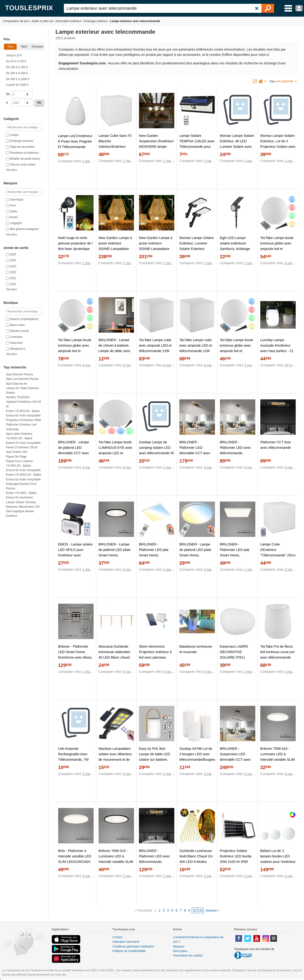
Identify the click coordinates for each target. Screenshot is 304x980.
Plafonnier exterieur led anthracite (21, 427)
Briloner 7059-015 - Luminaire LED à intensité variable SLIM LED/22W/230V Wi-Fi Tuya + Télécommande (116, 862)
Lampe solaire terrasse (21, 502)
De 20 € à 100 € (16, 61)
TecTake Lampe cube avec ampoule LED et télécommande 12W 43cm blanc (155, 348)
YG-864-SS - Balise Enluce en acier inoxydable (23, 468)
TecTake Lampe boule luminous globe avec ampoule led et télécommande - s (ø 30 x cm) (237, 351)
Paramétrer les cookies (188, 956)
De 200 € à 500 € (17, 73)
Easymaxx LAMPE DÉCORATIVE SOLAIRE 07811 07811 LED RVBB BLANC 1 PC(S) (234, 657)
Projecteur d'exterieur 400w (24, 420)
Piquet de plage (16, 457)
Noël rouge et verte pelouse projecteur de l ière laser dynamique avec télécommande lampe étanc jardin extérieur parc (76, 251)
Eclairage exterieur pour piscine (21, 486)
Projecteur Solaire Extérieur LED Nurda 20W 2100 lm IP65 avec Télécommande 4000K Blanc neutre (236, 862)
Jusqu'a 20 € (14, 55)
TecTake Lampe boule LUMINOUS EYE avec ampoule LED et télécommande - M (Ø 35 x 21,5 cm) (116, 453)
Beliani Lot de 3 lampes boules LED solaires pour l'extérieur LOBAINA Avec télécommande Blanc (278, 862)
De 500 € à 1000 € (18, 79)
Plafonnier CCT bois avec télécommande (276, 445)
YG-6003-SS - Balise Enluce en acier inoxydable (23, 441)
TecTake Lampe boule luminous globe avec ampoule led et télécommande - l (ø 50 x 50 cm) (76, 351)
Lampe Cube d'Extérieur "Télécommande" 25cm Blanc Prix (278, 552)
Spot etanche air (17, 384)
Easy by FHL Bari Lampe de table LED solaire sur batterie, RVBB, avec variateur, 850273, (156, 760)
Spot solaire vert (17, 452)
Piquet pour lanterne (19, 461)
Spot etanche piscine (19, 374)
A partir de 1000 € (17, 85)
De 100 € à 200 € (17, 67)
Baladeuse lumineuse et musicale (196, 649)
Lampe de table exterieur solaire (22, 390)
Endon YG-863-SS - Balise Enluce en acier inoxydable (23, 413)
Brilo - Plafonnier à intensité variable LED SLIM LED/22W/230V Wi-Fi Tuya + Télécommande (75, 862)
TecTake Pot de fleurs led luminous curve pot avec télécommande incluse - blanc (277, 655)
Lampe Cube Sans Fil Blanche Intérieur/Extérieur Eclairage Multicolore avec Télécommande (115, 147)
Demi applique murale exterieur (20, 514)
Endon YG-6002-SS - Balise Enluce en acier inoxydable (24, 477)
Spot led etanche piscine (22, 379)
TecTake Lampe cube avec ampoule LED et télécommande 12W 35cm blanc (196, 348)
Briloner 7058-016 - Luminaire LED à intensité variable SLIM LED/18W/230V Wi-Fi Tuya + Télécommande (278, 760)
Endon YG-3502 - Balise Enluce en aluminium (21, 495)
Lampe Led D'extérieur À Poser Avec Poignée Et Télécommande (75, 141)
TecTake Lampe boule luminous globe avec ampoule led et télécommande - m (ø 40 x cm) (277, 249)
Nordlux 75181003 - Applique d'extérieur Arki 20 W (24, 402)
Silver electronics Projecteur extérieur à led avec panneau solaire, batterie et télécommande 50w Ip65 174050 (155, 660)
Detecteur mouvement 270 (23, 507)
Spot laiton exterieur (19, 434)
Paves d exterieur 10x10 (22, 447)
